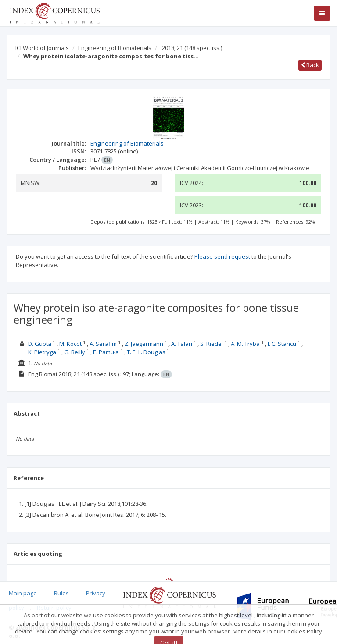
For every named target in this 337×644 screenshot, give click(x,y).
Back (310, 65)
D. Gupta (40, 344)
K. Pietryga (42, 352)
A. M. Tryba (245, 344)
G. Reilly (75, 352)
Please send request (222, 256)
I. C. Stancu (282, 344)
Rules (61, 593)
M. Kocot (70, 344)
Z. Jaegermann (144, 344)
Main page (23, 593)
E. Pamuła (106, 352)
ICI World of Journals (42, 48)
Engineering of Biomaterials (115, 48)
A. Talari (182, 344)
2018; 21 (192, 48)
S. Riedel (212, 344)
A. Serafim (103, 344)
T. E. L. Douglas (146, 352)
